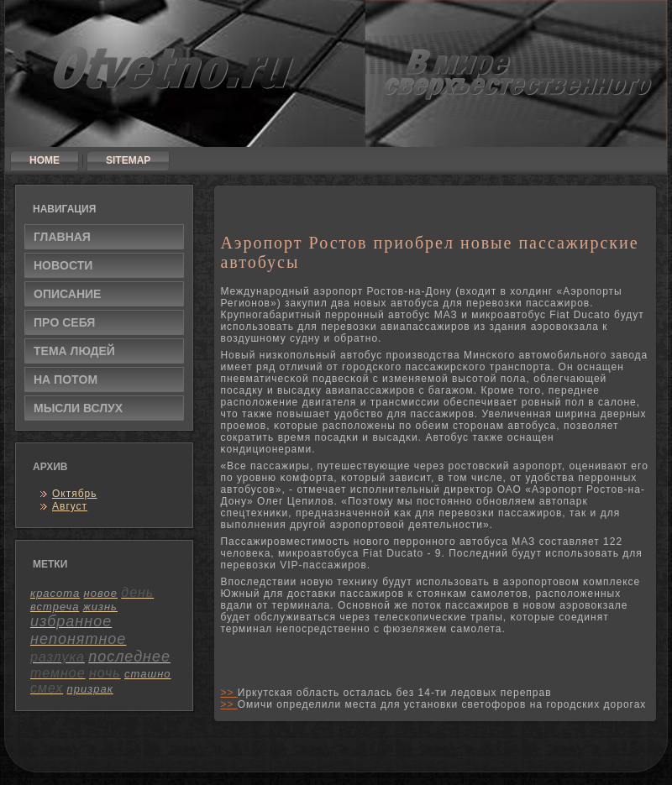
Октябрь (75, 494)
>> (228, 693)
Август (70, 506)
